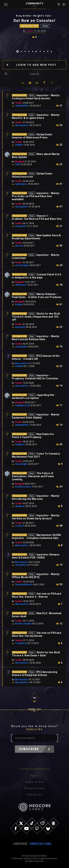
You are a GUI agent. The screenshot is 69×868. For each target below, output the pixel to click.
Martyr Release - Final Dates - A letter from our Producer (37, 296)
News (45, 26)
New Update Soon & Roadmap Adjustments (36, 237)
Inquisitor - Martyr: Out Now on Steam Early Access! (36, 517)
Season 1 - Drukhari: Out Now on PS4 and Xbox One (37, 217)
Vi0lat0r (19, 145)
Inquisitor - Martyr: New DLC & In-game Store (36, 116)
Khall (18, 164)
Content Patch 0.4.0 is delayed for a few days (36, 276)
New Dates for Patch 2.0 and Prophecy (33, 436)
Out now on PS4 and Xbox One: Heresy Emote (36, 634)
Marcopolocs (22, 125)
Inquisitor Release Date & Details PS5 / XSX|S (36, 556)
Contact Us (34, 795)
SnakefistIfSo (22, 106)
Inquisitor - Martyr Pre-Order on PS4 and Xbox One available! (36, 196)
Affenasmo (21, 285)
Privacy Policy (34, 788)
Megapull (19, 162)
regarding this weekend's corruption (33, 396)
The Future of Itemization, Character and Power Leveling (33, 476)
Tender (30, 31)
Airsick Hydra (22, 265)
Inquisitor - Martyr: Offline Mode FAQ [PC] (36, 576)
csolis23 (19, 526)
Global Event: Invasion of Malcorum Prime (32, 136)
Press (35, 776)
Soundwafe (21, 347)
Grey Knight (21, 464)
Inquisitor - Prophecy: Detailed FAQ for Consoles (35, 377)
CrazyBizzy (21, 643)
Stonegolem (22, 207)
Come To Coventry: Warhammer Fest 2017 (36, 455)
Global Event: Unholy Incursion (32, 175)
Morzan (19, 246)
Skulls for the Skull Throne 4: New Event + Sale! (36, 654)
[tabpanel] (34, 27)
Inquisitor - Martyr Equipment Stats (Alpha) (36, 416)
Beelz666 (20, 327)
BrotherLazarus (23, 487)
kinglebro (20, 445)
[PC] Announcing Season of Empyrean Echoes (34, 673)
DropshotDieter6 (24, 585)
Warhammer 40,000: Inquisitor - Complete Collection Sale (37, 537)
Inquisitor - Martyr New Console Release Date (36, 338)
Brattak (19, 304)
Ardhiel (19, 366)
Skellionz (20, 506)
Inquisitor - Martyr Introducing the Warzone (36, 497)
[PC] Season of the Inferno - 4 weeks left (36, 357)
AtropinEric (21, 565)
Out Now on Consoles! (34, 21)
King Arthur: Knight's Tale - (34, 16)
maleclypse (21, 184)
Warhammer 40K (30, 26)
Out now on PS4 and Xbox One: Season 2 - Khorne (36, 595)
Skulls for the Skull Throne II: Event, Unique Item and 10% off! (36, 317)
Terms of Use (34, 782)
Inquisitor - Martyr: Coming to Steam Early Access (36, 97)
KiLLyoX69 (20, 226)
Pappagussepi (22, 405)
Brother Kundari (23, 624)
